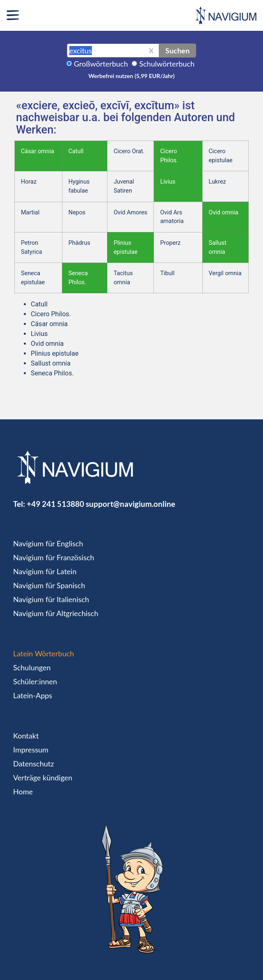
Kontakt (26, 736)
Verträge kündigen (43, 778)
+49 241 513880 (55, 504)
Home (23, 791)
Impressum (31, 750)
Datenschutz (33, 764)
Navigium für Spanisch (49, 585)
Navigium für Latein (45, 571)
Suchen (177, 51)
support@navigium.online (130, 504)
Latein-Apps (33, 695)
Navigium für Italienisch (51, 599)
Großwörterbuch (101, 64)
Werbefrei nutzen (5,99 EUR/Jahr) (131, 76)
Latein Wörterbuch (43, 653)
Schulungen (32, 667)
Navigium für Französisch (54, 557)
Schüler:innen (35, 681)
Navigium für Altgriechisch (56, 613)
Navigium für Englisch (48, 543)
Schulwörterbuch (167, 64)
